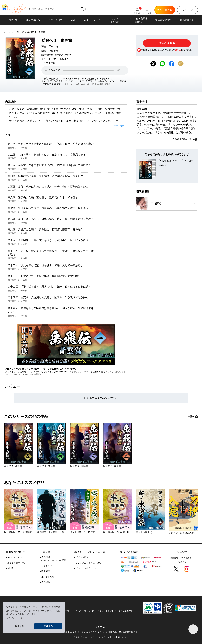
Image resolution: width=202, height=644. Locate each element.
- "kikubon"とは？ (14, 558)
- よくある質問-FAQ (15, 563)
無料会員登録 (165, 10)
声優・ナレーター (93, 20)
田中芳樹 (54, 46)
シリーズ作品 (55, 20)
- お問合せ (11, 569)
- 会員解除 (45, 583)
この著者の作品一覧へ (185, 139)
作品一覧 (13, 20)
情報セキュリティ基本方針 (120, 612)
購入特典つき (187, 20)
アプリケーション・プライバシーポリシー (85, 612)
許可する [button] (48, 626)
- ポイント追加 (81, 558)
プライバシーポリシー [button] (18, 618)
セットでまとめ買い (116, 20)
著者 (73, 20)
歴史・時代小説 (61, 59)
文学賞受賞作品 (163, 20)
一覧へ (193, 417)
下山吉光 (54, 51)
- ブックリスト (47, 566)
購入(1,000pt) (167, 43)
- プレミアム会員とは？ (86, 569)
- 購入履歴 (45, 572)
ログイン (188, 10)
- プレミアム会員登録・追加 (88, 563)
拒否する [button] (20, 626)
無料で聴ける (33, 20)
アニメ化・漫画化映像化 (138, 20)
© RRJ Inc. (101, 628)
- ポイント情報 (47, 577)
